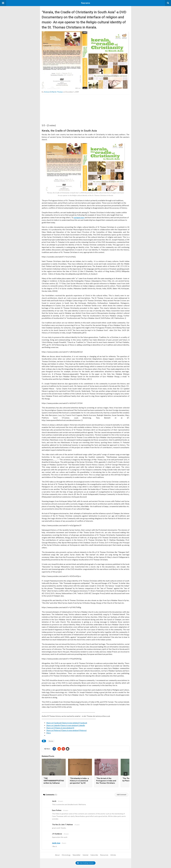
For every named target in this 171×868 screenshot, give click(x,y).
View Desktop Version (85, 863)
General (85, 855)
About (57, 855)
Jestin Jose (56, 843)
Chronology (66, 855)
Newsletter (77, 855)
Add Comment (121, 795)
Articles (113, 855)
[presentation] (126, 774)
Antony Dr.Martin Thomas (53, 92)
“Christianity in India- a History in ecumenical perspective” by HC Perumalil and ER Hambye (79, 783)
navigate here (79, 217)
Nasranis (85, 3)
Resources (104, 855)
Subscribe (94, 855)
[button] (3, 3)
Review (51, 741)
